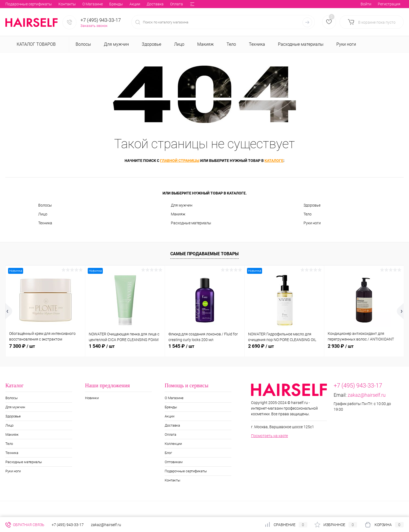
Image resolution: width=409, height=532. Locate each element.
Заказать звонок (94, 26)
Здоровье (312, 205)
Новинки (92, 398)
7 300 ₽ (22, 346)
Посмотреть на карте (269, 436)
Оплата (100, 4)
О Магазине (16, 4)
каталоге (274, 161)
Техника (45, 223)
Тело (308, 214)
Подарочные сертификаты (186, 471)
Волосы (45, 205)
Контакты (172, 480)
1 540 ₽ (102, 346)
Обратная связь (25, 525)
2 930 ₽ (341, 346)
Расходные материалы (191, 223)
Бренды (39, 4)
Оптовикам (163, 4)
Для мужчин (182, 205)
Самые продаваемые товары (204, 254)
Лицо (43, 214)
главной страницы (180, 161)
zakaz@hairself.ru (367, 395)
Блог (142, 4)
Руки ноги (312, 223)
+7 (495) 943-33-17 (101, 20)
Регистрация (389, 4)
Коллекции (122, 4)
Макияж (178, 214)
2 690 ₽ (261, 346)
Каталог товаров (36, 44)
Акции (58, 4)
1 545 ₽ (181, 346)
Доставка (78, 4)
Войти (366, 4)
